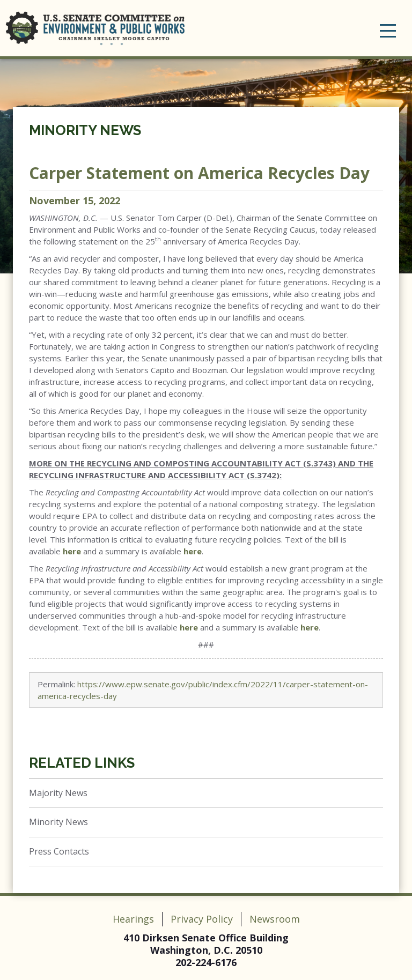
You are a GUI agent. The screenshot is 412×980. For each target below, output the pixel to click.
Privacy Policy (202, 919)
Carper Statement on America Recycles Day (199, 173)
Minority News (85, 130)
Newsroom (275, 919)
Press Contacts (59, 851)
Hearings (133, 919)
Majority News (58, 793)
